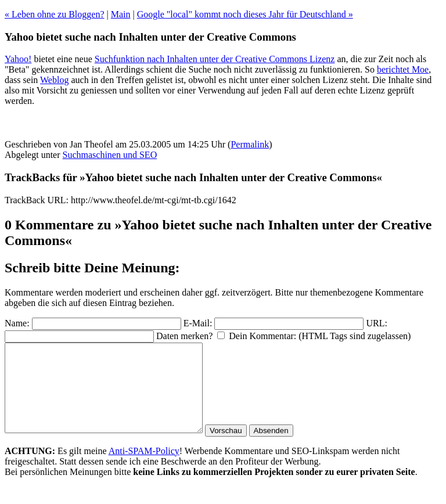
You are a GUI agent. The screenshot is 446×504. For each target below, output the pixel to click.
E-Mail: (198, 323)
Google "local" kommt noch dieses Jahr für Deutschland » (245, 14)
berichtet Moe (403, 69)
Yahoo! (18, 59)
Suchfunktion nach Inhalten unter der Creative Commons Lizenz (215, 59)
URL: (376, 323)
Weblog (54, 80)
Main (121, 14)
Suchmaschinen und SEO (110, 155)
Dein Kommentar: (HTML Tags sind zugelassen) (320, 336)
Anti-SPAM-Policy (144, 468)
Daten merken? (184, 336)
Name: (17, 323)
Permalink (250, 144)
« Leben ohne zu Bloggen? (55, 14)
